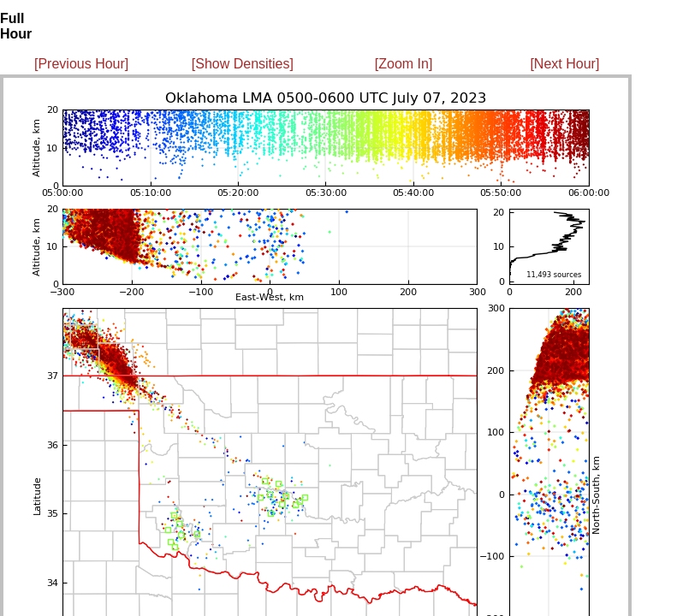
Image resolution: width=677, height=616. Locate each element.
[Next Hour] (564, 64)
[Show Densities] (243, 64)
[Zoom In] (404, 64)
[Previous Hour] (81, 64)
